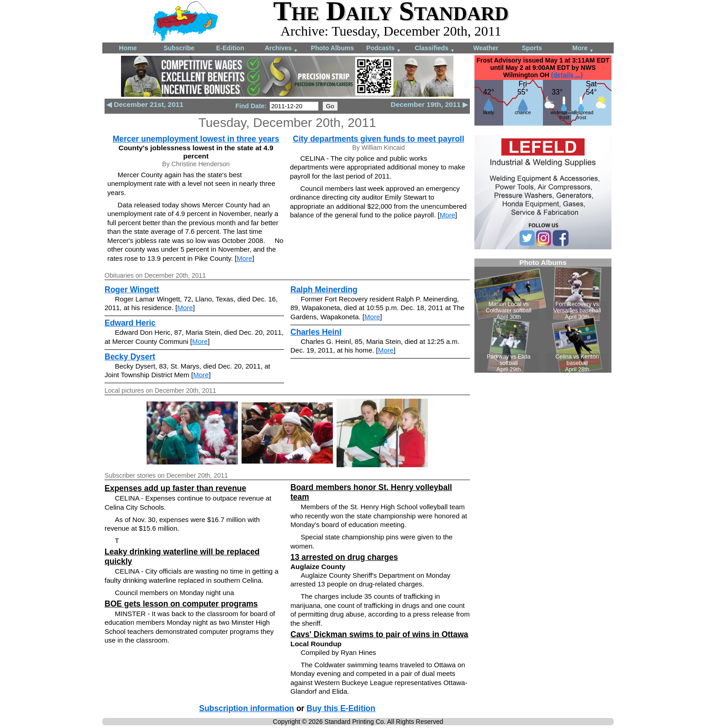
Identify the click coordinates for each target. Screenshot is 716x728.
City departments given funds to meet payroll (378, 139)
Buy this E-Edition (341, 708)
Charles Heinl (316, 332)
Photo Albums (332, 48)
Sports (532, 48)
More (583, 49)
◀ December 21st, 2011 (145, 104)
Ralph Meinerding (324, 290)
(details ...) (567, 75)
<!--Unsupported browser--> (543, 316)
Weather (486, 48)
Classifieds (435, 49)
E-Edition (230, 48)
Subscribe (179, 48)
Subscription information (247, 708)
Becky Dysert (130, 357)
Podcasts (384, 49)
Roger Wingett (132, 290)
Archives (282, 49)
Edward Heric (130, 323)
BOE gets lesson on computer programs (181, 604)
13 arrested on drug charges (344, 557)
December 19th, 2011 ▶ (429, 104)
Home (128, 48)
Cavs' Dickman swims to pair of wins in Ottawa (379, 634)
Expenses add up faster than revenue (175, 488)
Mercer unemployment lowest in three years (196, 139)
